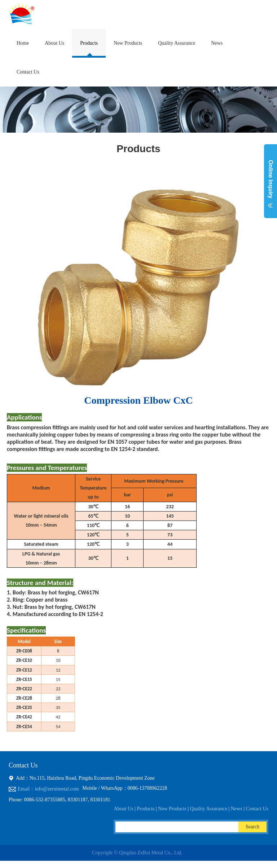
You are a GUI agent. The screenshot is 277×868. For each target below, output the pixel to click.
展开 (271, 185)
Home (23, 43)
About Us (54, 43)
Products (89, 43)
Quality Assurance (177, 43)
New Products (128, 43)
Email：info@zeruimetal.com (48, 789)
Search (252, 827)
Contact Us (28, 72)
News (217, 43)
